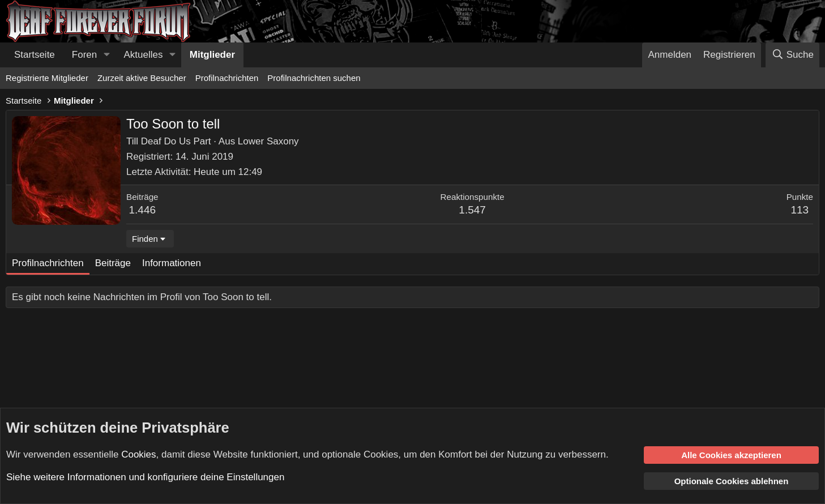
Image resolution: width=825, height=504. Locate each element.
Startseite (35, 55)
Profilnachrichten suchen (314, 78)
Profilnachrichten (227, 78)
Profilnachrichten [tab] (48, 263)
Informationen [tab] (172, 263)
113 (800, 210)
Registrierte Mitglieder (47, 78)
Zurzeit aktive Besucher (142, 78)
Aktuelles (144, 55)
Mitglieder (212, 55)
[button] (106, 55)
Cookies (138, 454)
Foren (84, 55)
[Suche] (792, 55)
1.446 (143, 210)
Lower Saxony (268, 141)
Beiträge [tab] (113, 263)
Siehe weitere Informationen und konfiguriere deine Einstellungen (145, 477)
